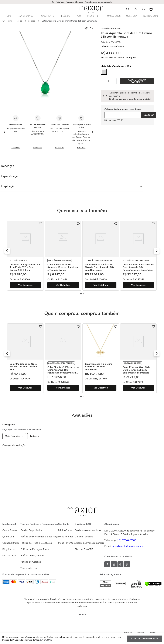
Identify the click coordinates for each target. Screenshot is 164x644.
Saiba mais (16, 148)
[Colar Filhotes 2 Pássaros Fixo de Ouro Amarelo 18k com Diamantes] (101, 256)
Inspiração (71, 186)
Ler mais (82, 614)
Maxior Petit (94, 16)
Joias (9, 16)
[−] (103, 81)
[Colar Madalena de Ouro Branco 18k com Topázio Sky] (25, 358)
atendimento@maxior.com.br (128, 546)
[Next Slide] (92, 132)
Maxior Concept (27, 16)
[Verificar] (153, 586)
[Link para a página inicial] (8, 21)
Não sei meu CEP (114, 120)
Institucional (151, 16)
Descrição (71, 166)
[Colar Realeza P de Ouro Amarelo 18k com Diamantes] (101, 358)
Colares (32, 21)
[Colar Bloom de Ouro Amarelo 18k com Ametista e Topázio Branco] (63, 256)
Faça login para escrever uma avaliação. (22, 430)
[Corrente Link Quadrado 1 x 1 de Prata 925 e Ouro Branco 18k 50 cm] (25, 256)
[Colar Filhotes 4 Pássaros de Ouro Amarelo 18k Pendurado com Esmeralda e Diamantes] (138, 256)
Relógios (65, 16)
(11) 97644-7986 (127, 540)
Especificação (71, 176)
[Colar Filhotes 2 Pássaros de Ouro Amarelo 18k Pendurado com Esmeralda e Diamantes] (63, 358)
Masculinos (114, 16)
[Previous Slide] (5, 132)
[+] (114, 81)
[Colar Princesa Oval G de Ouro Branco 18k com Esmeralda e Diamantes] (138, 358)
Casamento (48, 16)
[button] (7, 251)
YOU (79, 16)
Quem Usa (132, 16)
